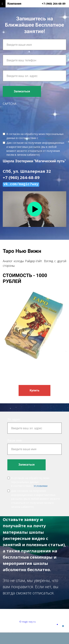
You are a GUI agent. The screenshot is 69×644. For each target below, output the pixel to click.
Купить (34, 390)
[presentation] (31, 116)
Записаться (22, 91)
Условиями (46, 138)
